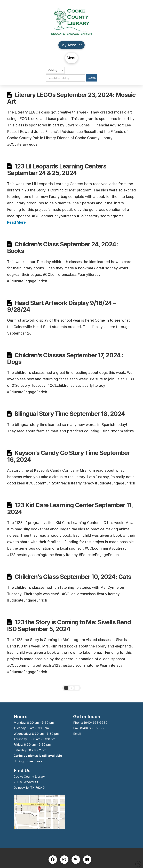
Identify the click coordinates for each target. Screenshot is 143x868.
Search (92, 78)
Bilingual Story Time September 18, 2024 (70, 414)
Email (77, 734)
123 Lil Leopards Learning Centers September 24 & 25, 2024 (57, 170)
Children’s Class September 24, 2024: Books (62, 248)
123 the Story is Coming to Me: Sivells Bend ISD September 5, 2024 (69, 625)
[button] (71, 58)
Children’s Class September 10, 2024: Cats (73, 577)
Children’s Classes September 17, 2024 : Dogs (65, 358)
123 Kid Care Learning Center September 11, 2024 (70, 508)
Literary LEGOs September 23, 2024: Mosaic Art (71, 98)
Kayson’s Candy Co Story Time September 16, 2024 (69, 456)
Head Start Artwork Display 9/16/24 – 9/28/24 (61, 306)
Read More (16, 222)
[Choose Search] (55, 70)
